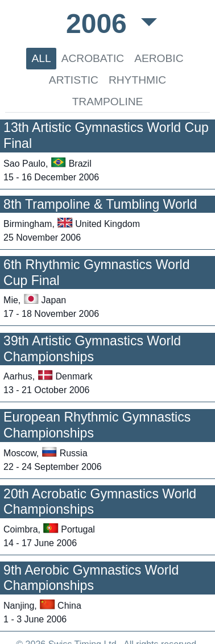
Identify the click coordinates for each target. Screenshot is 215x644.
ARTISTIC (74, 80)
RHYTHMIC (137, 80)
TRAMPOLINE (108, 102)
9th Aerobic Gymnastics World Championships (91, 578)
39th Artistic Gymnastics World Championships (92, 349)
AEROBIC (159, 58)
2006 (100, 24)
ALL (41, 58)
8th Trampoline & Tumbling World (100, 204)
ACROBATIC (93, 58)
